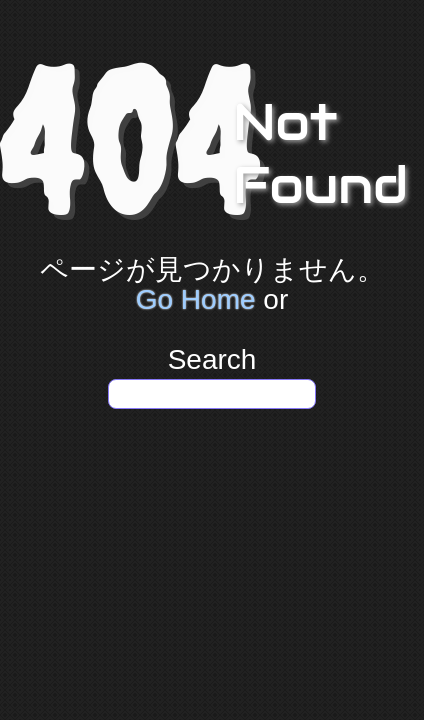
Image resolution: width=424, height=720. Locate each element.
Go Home (196, 299)
